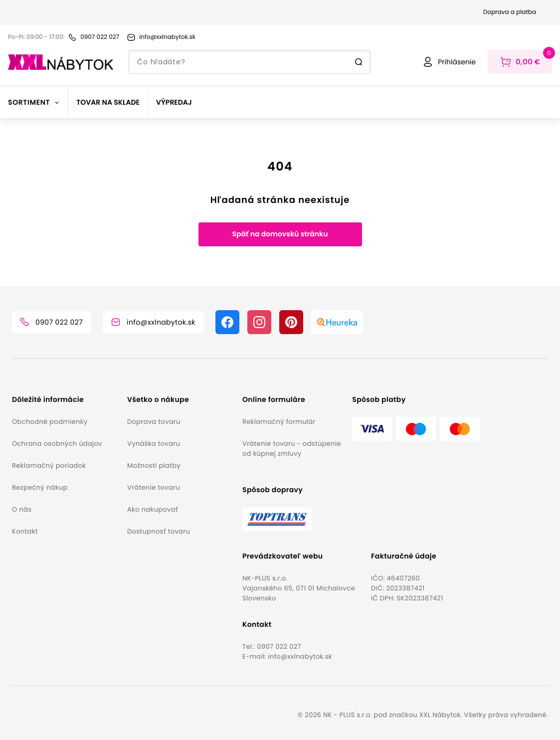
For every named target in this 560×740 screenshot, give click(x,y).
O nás (22, 509)
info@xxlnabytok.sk (300, 656)
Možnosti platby (154, 465)
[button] (66, 400)
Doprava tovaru (154, 422)
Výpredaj (174, 102)
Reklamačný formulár (279, 422)
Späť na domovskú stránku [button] (280, 234)
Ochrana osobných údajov (57, 444)
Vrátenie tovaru (154, 487)
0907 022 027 (279, 647)
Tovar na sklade (108, 102)
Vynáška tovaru (154, 444)
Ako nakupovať (153, 509)
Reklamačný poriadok (49, 465)
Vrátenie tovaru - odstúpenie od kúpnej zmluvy (292, 449)
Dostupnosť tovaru (159, 531)
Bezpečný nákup (40, 487)
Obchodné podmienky (50, 422)
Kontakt (25, 531)
